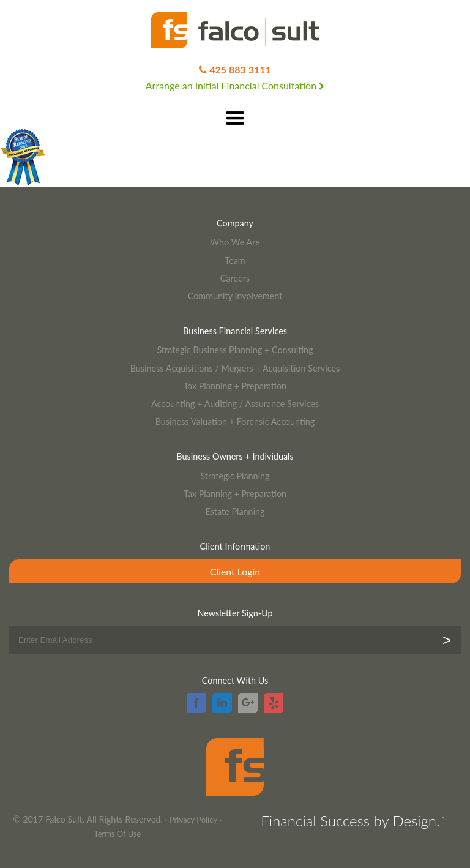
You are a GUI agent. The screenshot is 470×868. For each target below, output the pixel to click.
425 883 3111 (240, 69)
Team (235, 260)
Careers (235, 278)
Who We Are (235, 242)
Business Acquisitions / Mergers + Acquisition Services (235, 368)
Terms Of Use (118, 834)
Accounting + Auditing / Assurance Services (235, 404)
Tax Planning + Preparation (235, 386)
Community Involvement (235, 296)
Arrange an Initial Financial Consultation (235, 85)
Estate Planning (235, 511)
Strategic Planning (235, 476)
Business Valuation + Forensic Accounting (235, 421)
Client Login (235, 571)
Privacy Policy (193, 820)
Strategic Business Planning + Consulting (235, 350)
